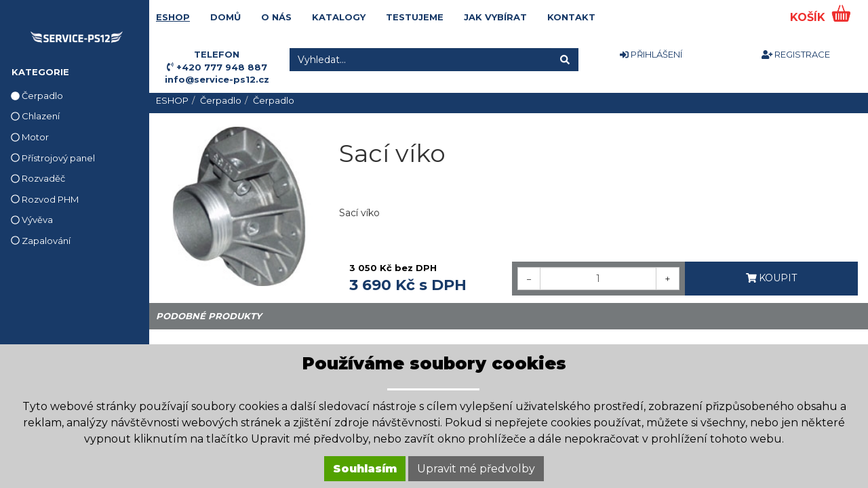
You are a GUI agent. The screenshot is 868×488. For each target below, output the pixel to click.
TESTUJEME (415, 17)
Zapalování (41, 241)
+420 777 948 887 (222, 67)
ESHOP (173, 17)
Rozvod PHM (45, 199)
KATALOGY (339, 17)
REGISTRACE (796, 54)
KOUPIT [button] (772, 278)
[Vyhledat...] (421, 60)
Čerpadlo (37, 96)
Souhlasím (365, 469)
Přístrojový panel (53, 158)
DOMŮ (225, 17)
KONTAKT (571, 17)
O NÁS (276, 17)
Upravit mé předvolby (476, 469)
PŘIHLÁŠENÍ (651, 54)
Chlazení (35, 116)
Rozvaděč (38, 178)
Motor (30, 137)
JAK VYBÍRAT (495, 17)
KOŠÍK (809, 17)
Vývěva (32, 220)
